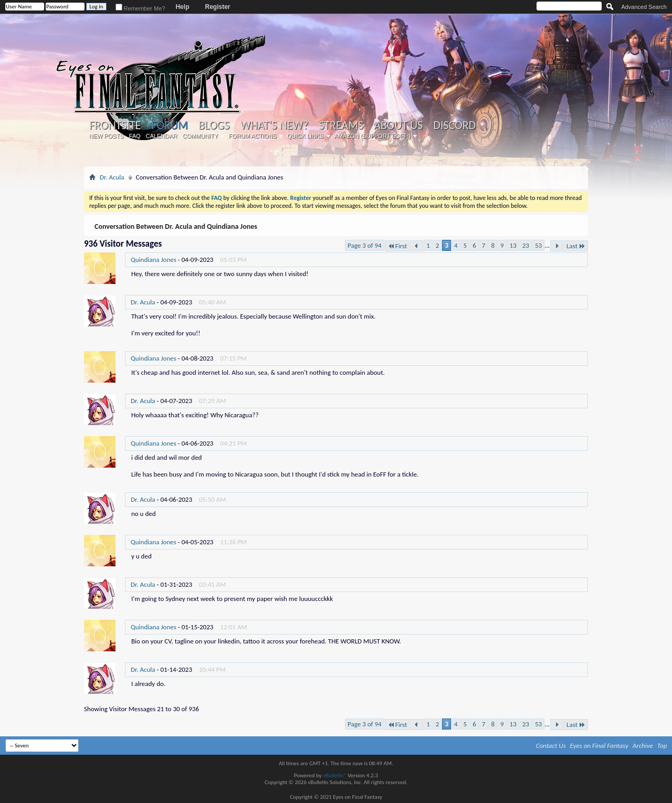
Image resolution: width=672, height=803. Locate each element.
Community (200, 136)
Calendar (162, 136)
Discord (454, 125)
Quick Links (306, 136)
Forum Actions (253, 136)
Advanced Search (644, 7)
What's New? (275, 125)
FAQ (135, 136)
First (397, 246)
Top (662, 746)
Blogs (214, 125)
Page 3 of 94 (365, 245)
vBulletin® (335, 775)
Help (182, 7)
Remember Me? (140, 8)
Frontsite (115, 125)
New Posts (107, 136)
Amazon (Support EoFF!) (373, 136)
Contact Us (551, 746)
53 (538, 245)
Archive (643, 746)
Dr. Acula (112, 177)
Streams (341, 125)
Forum (169, 125)
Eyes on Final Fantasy (599, 746)
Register (217, 7)
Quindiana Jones (154, 260)
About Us (398, 125)
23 (526, 245)
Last (576, 246)
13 (513, 245)
